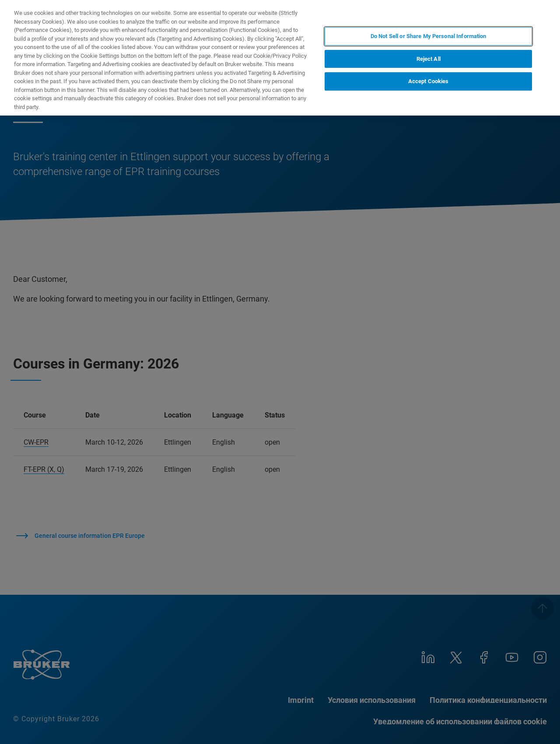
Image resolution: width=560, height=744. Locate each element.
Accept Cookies (429, 81)
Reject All (429, 59)
